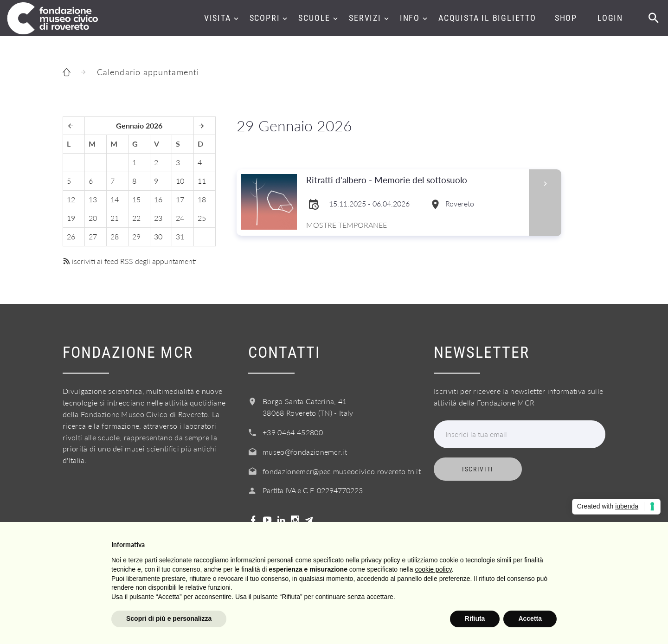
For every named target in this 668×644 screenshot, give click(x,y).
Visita (218, 18)
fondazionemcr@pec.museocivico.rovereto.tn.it (342, 471)
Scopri (265, 18)
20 (93, 218)
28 (115, 236)
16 (158, 199)
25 (202, 218)
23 (158, 218)
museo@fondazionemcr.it (305, 452)
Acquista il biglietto (487, 18)
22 (136, 218)
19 (71, 218)
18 (202, 199)
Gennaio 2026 (139, 126)
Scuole (314, 18)
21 (115, 218)
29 (136, 236)
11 (202, 181)
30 (158, 236)
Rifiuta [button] (475, 618)
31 (180, 236)
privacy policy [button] (381, 560)
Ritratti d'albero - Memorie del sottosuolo (390, 180)
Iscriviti (478, 469)
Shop (566, 18)
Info (410, 18)
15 (136, 199)
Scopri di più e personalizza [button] (169, 618)
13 (93, 199)
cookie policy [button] (434, 569)
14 (115, 199)
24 (180, 218)
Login (610, 18)
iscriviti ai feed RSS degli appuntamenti (130, 261)
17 (180, 199)
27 (93, 236)
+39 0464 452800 (293, 432)
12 (71, 199)
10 (180, 181)
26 (71, 236)
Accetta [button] (530, 618)
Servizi (365, 18)
